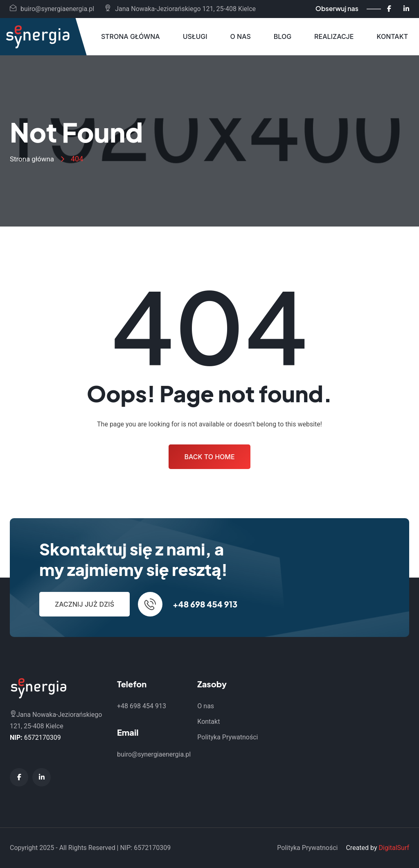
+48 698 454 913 (205, 604)
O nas (241, 36)
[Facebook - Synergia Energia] (389, 9)
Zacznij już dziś (84, 604)
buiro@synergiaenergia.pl (52, 9)
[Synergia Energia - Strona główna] (38, 37)
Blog (283, 36)
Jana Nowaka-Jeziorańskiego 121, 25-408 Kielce (180, 9)
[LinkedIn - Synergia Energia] (406, 9)
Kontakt (392, 36)
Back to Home (209, 457)
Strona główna (131, 36)
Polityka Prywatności (228, 737)
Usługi (195, 36)
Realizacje (334, 36)
